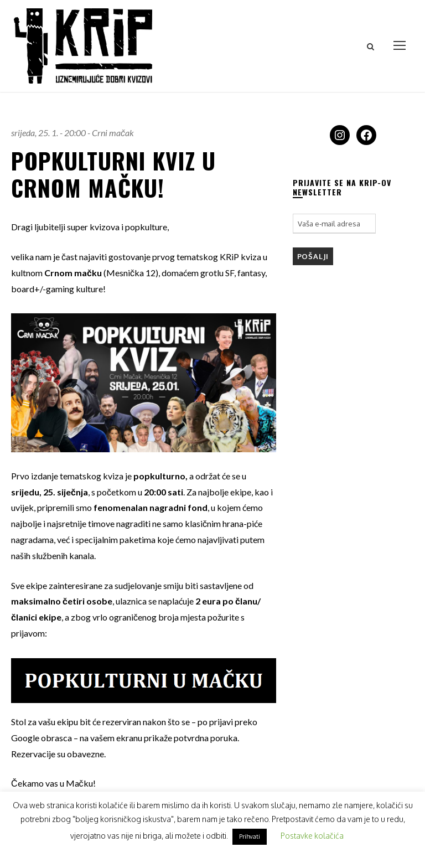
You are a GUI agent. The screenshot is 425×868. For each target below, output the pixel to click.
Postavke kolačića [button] (312, 836)
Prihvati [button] (250, 836)
